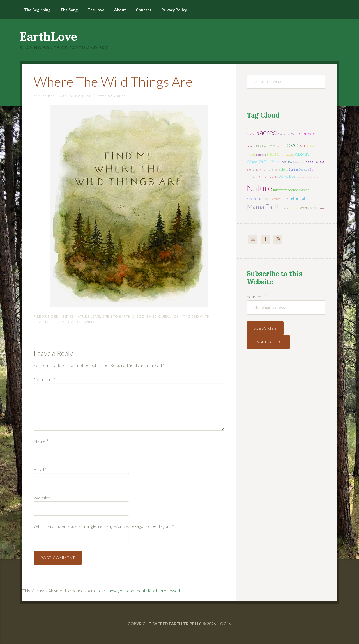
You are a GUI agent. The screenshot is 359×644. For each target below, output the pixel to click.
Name (41, 441)
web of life (302, 154)
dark (302, 146)
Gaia (311, 208)
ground (320, 208)
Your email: (257, 296)
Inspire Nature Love (80, 316)
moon (285, 208)
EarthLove (49, 36)
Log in (225, 624)
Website (42, 498)
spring (293, 169)
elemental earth (288, 134)
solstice (261, 155)
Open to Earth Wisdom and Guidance (140, 316)
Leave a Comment (113, 96)
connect (308, 133)
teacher (276, 199)
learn (251, 146)
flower (251, 155)
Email (40, 469)
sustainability (268, 177)
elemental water (308, 177)
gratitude (44, 322)
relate (294, 208)
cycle (271, 146)
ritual (271, 154)
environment (256, 199)
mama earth (264, 207)
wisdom (287, 177)
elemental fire (256, 169)
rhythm (261, 146)
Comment (45, 379)
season (304, 169)
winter (304, 190)
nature (75, 322)
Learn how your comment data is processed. (139, 591)
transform (273, 169)
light (284, 169)
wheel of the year (263, 161)
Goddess (299, 162)
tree (283, 162)
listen (286, 198)
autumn (312, 146)
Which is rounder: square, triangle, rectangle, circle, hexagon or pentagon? (104, 526)
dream (252, 177)
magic (251, 134)
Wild (89, 322)
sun (312, 169)
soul (268, 199)
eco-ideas (315, 161)
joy (290, 162)
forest (303, 208)
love (62, 322)
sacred (266, 132)
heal (279, 146)
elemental (298, 199)
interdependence (286, 190)
